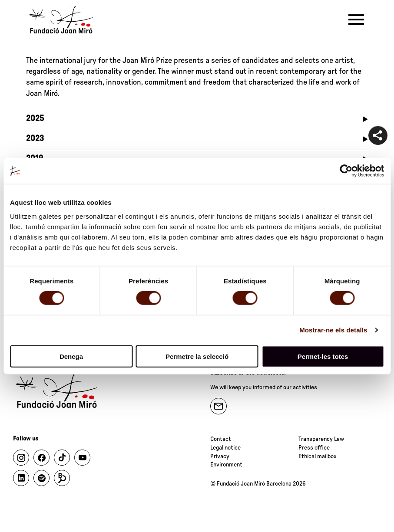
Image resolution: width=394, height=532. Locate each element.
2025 (35, 119)
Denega (71, 356)
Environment (226, 465)
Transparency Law (321, 439)
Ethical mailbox (318, 456)
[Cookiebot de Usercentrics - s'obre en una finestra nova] (346, 171)
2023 (35, 139)
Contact (221, 439)
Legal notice (225, 448)
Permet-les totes (323, 356)
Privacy (220, 456)
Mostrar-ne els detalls (333, 330)
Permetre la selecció (197, 356)
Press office (314, 448)
